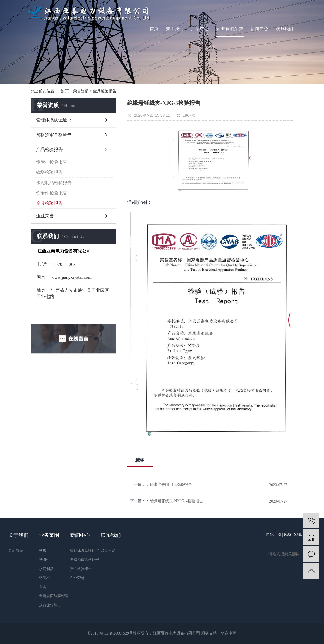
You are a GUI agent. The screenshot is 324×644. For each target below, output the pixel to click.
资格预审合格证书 (54, 135)
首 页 (65, 91)
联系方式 (108, 551)
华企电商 (229, 633)
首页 (154, 29)
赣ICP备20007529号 (116, 633)
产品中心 (200, 29)
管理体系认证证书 (54, 120)
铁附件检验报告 (52, 193)
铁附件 (45, 560)
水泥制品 (46, 569)
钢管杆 (45, 578)
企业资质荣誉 (230, 29)
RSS (288, 534)
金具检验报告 (105, 91)
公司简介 (16, 551)
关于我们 (175, 29)
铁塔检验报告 (49, 172)
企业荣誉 (45, 216)
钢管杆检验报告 (52, 162)
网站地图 (273, 534)
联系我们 (284, 29)
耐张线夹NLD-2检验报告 (171, 485)
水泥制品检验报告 (54, 183)
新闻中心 (259, 29)
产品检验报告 (49, 149)
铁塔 (43, 551)
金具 (43, 587)
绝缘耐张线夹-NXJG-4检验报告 (176, 501)
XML (298, 534)
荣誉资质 (81, 91)
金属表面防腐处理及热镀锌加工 (54, 600)
